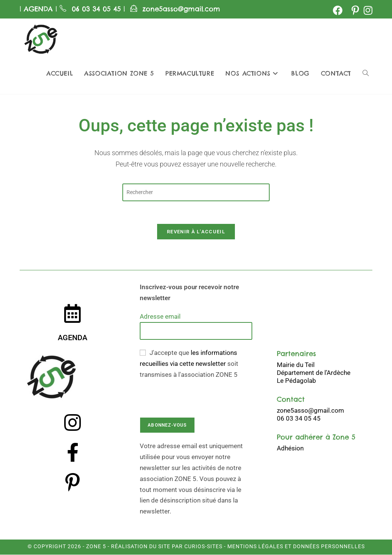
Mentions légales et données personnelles (296, 547)
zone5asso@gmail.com (181, 9)
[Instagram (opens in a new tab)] (367, 10)
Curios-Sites (203, 547)
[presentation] (197, 395)
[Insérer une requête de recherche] (196, 192)
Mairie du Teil (296, 365)
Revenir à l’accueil (196, 232)
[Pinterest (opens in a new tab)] (355, 10)
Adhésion (290, 448)
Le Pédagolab (296, 381)
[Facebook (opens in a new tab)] (338, 10)
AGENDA (37, 9)
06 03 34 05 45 (98, 9)
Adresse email (160, 317)
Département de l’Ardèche (314, 373)
